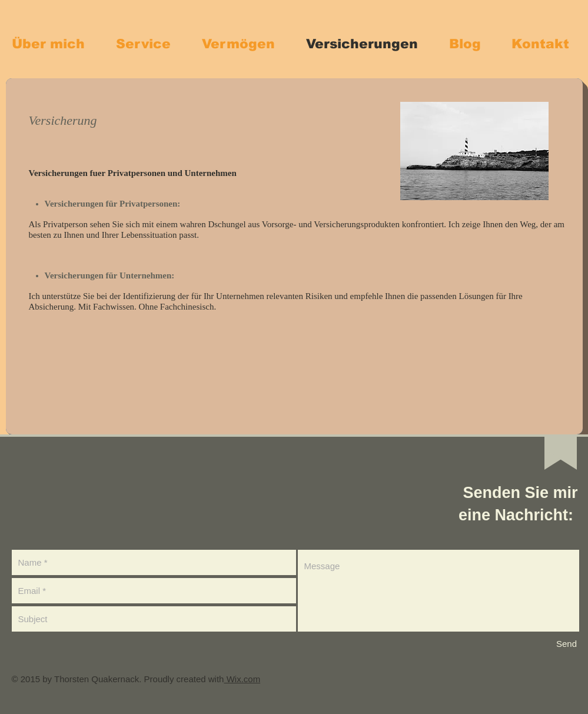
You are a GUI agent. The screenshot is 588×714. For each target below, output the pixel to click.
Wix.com (242, 679)
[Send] (567, 644)
